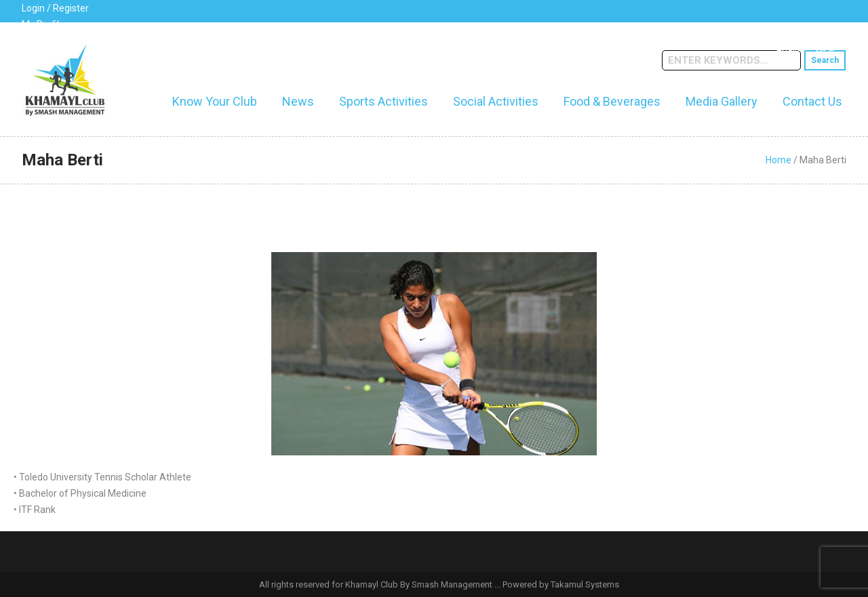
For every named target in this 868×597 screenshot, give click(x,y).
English (792, 47)
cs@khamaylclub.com (185, 44)
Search (825, 60)
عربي (827, 47)
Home (778, 160)
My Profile (43, 24)
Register (71, 8)
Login (33, 8)
